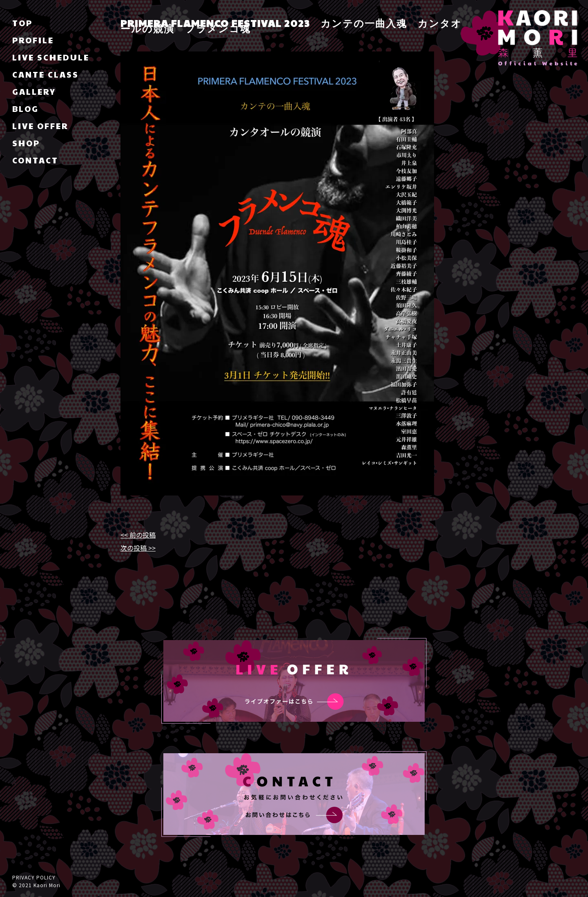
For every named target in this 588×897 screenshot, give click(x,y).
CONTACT (35, 160)
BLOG (26, 109)
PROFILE (33, 40)
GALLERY (34, 91)
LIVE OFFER (40, 126)
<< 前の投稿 (138, 535)
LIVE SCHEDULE (51, 57)
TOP (22, 23)
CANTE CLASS (46, 74)
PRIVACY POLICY (34, 877)
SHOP (26, 143)
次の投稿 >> (138, 548)
